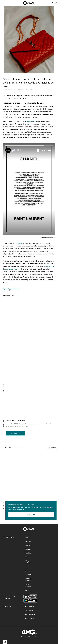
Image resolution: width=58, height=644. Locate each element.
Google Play (30, 601)
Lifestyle (28, 557)
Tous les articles (52, 448)
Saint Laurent (31, 121)
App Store (30, 596)
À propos (28, 570)
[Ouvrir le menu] (2, 3)
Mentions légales (28, 580)
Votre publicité (28, 585)
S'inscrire (15, 433)
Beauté (28, 545)
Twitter (29, 610)
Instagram (30, 614)
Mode (27, 537)
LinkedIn (30, 607)
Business (28, 541)
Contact (28, 590)
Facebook (30, 618)
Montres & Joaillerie (28, 551)
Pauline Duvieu (28, 90)
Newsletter (29, 575)
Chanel (19, 243)
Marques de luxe (28, 562)
